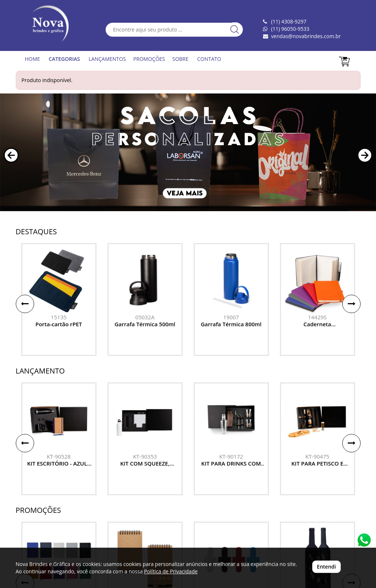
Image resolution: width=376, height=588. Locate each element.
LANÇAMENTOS (107, 59)
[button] (11, 155)
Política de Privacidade (171, 571)
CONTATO (209, 59)
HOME (33, 59)
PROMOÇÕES (149, 59)
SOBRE (180, 59)
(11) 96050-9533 (290, 29)
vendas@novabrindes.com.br (306, 36)
